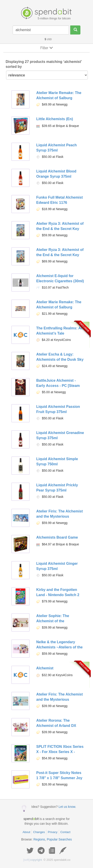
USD (48, 39)
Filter (47, 48)
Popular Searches (59, 839)
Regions (39, 839)
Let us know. (67, 807)
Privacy (53, 832)
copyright (33, 860)
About (26, 832)
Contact (65, 832)
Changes (39, 832)
